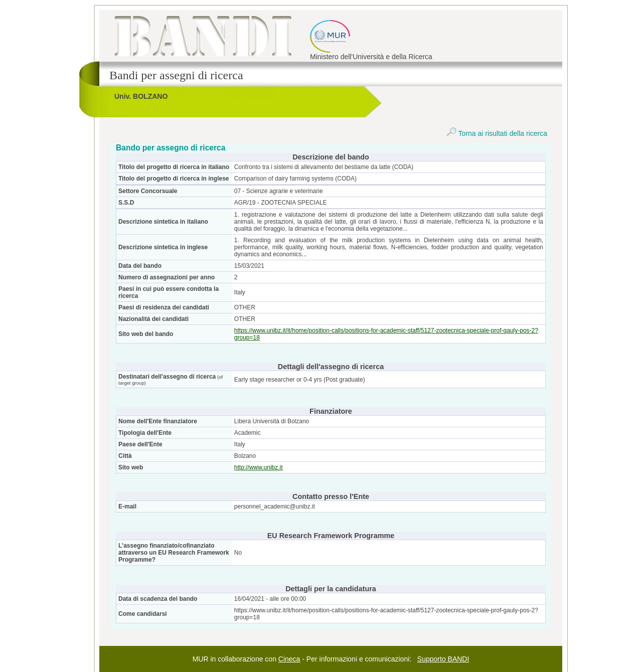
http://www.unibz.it (259, 467)
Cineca (289, 659)
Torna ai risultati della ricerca (497, 133)
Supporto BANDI (443, 659)
